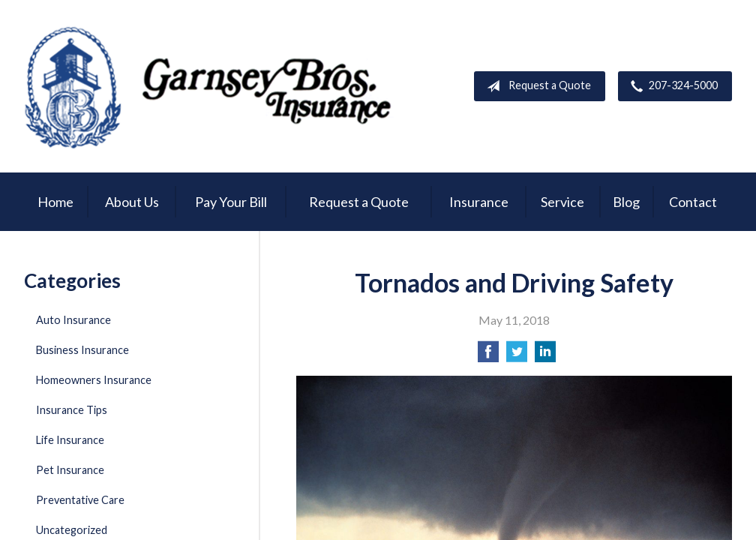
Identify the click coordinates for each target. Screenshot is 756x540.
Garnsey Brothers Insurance (211, 86)
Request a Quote (536, 86)
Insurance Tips (72, 410)
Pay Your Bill (231, 202)
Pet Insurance (70, 470)
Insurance (479, 202)
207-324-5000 (671, 86)
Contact (693, 202)
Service (562, 202)
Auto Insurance (73, 320)
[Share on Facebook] (488, 356)
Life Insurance (70, 440)
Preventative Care (80, 500)
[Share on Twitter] (517, 356)
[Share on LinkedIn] (545, 356)
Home (55, 202)
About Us (132, 202)
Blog (626, 202)
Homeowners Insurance (94, 380)
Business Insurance (82, 350)
